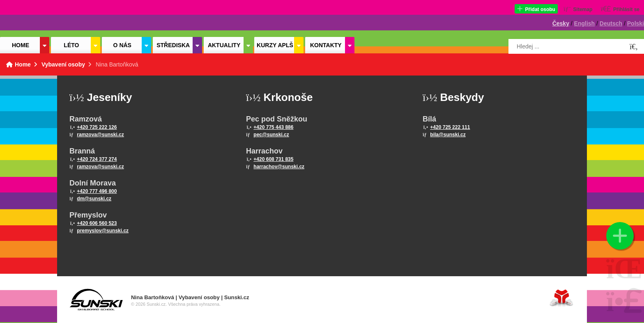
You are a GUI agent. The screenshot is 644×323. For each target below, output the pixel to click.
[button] (536, 9)
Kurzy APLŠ (275, 45)
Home (37, 19)
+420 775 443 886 (273, 127)
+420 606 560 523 (97, 223)
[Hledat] (634, 47)
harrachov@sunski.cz (279, 167)
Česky (561, 23)
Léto (71, 45)
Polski (636, 23)
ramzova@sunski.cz (100, 135)
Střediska (173, 45)
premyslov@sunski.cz (103, 231)
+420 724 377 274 (97, 159)
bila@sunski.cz (448, 135)
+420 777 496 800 (97, 191)
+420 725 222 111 (450, 127)
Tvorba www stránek (561, 298)
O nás (122, 45)
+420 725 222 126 (97, 127)
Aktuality (224, 45)
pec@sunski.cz (271, 135)
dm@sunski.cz (94, 199)
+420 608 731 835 (273, 159)
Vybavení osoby (63, 64)
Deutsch (611, 23)
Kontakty (326, 45)
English (585, 23)
